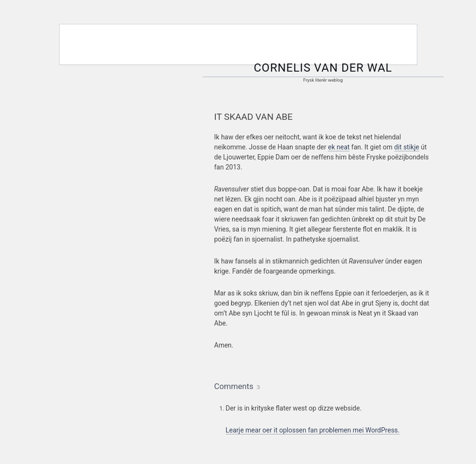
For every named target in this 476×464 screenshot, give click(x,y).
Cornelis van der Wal (323, 68)
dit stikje (407, 147)
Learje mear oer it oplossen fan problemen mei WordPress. (313, 430)
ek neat (339, 147)
